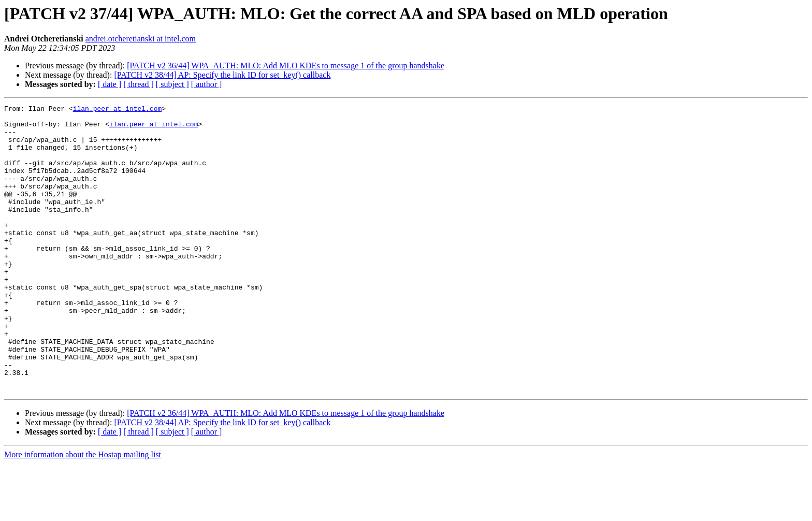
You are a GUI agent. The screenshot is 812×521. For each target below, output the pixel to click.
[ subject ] (172, 84)
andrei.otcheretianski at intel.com (141, 39)
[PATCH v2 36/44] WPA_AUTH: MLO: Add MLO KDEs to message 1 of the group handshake (286, 66)
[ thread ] (139, 84)
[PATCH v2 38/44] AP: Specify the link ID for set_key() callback (222, 75)
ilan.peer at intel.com (118, 110)
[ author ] (207, 84)
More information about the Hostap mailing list (83, 512)
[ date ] (110, 84)
